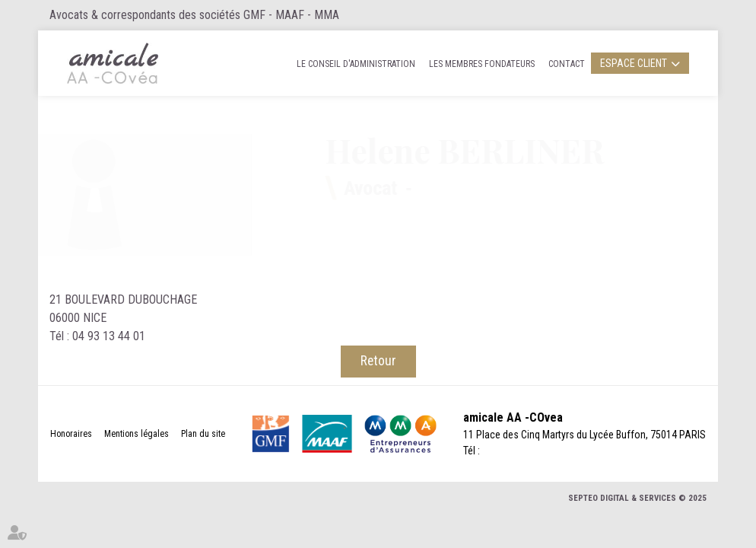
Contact (567, 64)
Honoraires (71, 434)
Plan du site (203, 434)
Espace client (634, 63)
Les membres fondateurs (482, 64)
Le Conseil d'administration (356, 64)
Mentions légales (137, 434)
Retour (378, 361)
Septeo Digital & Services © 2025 (637, 498)
